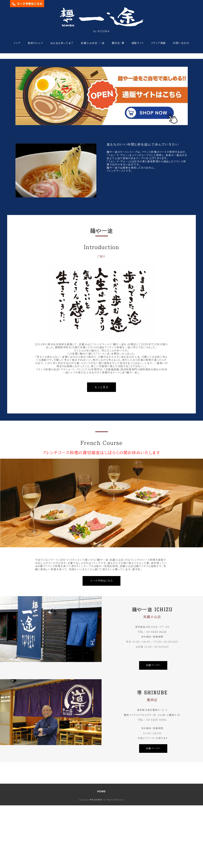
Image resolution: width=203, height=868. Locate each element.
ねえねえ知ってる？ (62, 43)
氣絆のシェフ (35, 43)
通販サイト (138, 43)
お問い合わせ (181, 43)
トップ (17, 43)
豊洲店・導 (118, 43)
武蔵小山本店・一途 (93, 43)
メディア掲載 (158, 43)
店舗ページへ (153, 728)
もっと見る (101, 450)
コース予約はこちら (101, 644)
